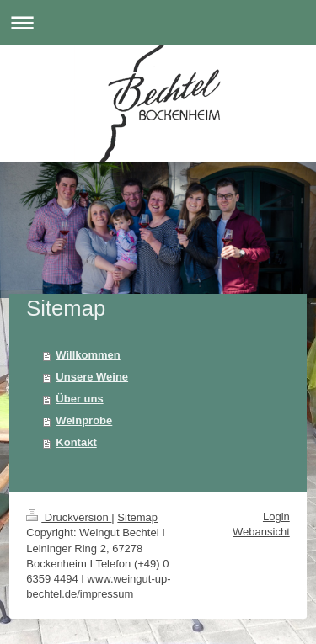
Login (276, 516)
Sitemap (137, 517)
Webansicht (261, 532)
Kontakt (76, 442)
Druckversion (69, 517)
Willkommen (88, 355)
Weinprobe (84, 420)
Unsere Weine (92, 377)
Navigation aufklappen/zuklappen (158, 22)
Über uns (79, 399)
